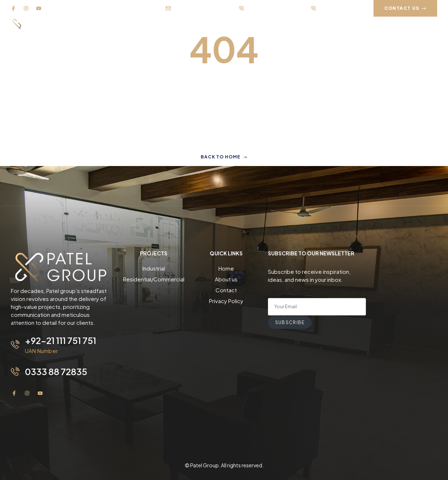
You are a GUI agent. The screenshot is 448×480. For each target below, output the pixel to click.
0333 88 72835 (56, 371)
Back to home (224, 157)
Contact (226, 290)
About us (226, 279)
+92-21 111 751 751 (61, 340)
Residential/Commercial (154, 279)
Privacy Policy (226, 301)
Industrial (154, 268)
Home (226, 268)
